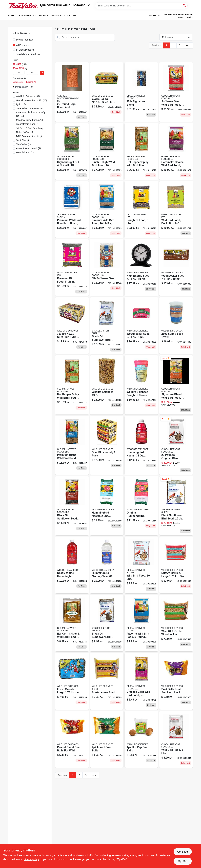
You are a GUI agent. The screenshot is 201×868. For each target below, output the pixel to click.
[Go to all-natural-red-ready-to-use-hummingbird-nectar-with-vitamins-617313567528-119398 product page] (72, 565)
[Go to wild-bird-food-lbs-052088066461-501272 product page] (176, 445)
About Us (154, 16)
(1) (23, 144)
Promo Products (24, 40)
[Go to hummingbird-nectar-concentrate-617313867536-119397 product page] (141, 445)
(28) (32, 100)
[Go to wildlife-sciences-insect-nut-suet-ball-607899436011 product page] (107, 739)
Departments (26, 16)
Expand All (31, 82)
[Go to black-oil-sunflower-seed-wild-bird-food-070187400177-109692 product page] (72, 506)
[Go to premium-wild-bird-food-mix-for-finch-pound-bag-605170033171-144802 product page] (72, 209)
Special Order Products (28, 54)
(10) (30, 120)
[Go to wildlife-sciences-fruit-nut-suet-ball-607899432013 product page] (176, 681)
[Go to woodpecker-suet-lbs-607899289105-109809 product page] (176, 268)
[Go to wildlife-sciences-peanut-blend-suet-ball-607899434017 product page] (72, 739)
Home (11, 16)
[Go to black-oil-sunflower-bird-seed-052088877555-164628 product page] (107, 623)
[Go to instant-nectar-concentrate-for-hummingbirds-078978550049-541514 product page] (141, 506)
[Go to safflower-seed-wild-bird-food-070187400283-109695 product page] (176, 92)
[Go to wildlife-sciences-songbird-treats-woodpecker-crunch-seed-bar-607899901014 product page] (176, 623)
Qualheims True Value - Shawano (65, 5)
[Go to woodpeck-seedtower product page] (107, 385)
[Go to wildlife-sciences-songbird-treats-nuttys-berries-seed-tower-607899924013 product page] (141, 385)
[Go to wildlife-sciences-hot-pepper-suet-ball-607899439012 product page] (141, 739)
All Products (22, 45)
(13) (31, 114)
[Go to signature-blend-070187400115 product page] (141, 92)
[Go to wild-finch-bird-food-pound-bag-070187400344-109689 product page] (107, 151)
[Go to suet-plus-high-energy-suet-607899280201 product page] (107, 92)
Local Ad (70, 16)
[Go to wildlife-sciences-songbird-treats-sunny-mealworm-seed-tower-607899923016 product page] (176, 326)
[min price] (19, 73)
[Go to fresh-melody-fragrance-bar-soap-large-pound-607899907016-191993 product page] (72, 681)
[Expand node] (14, 87)
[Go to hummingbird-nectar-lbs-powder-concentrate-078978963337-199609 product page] (107, 506)
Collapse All (18, 82)
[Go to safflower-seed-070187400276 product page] (107, 268)
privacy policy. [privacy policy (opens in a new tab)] (31, 859)
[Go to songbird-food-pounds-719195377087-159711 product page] (141, 209)
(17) (21, 104)
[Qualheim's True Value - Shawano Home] (23, 6)
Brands (44, 16)
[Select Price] (42, 73)
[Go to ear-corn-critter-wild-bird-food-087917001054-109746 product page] (72, 623)
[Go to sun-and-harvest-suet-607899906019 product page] (107, 681)
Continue (182, 852)
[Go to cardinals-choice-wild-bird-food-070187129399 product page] (176, 151)
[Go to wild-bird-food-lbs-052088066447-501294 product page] (176, 739)
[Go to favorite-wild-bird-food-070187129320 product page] (141, 623)
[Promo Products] (14, 40)
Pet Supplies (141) (25, 87)
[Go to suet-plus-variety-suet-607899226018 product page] (107, 445)
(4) (30, 128)
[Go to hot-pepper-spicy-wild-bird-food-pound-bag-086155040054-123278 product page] (141, 151)
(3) (25, 132)
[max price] (33, 73)
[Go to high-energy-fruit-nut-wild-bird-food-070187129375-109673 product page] (72, 151)
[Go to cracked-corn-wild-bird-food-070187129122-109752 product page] (141, 681)
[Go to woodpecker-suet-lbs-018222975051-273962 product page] (141, 326)
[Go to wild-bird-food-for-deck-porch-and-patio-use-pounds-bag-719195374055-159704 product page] (176, 209)
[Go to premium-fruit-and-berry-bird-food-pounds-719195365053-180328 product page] (72, 268)
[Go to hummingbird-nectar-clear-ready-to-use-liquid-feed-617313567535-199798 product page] (107, 565)
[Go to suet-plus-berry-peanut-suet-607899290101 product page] (72, 326)
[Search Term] (141, 6)
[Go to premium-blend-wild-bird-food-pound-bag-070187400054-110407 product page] (72, 445)
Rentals (57, 16)
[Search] (185, 5)
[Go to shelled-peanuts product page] (72, 92)
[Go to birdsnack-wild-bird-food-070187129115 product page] (176, 385)
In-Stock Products (25, 50)
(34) (28, 96)
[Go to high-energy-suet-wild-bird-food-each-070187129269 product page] (141, 268)
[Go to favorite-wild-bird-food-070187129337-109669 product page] (107, 209)
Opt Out (182, 861)
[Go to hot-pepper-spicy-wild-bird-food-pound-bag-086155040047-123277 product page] (72, 385)
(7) (27, 124)
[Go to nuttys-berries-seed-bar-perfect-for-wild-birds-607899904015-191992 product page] (176, 565)
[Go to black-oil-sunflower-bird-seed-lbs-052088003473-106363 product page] (107, 326)
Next (188, 45)
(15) (29, 108)
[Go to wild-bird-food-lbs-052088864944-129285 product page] (141, 565)
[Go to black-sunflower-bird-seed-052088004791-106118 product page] (176, 506)
